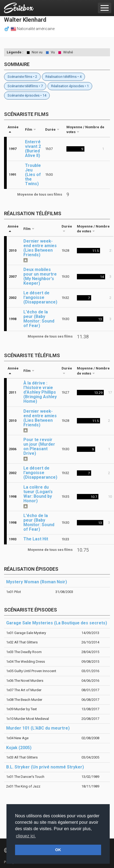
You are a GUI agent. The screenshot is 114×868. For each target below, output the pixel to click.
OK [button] (58, 850)
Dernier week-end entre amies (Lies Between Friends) (40, 248)
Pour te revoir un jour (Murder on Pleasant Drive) (39, 446)
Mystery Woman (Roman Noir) (37, 582)
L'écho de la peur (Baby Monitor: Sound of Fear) (39, 319)
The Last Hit (36, 539)
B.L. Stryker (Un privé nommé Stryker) (45, 767)
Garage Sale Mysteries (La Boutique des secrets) (57, 623)
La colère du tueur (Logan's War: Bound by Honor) (38, 494)
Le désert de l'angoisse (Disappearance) (40, 297)
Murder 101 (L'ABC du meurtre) (38, 728)
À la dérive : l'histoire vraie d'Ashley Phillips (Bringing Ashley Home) (40, 392)
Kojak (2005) (19, 748)
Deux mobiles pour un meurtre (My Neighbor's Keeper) (40, 276)
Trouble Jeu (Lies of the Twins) (33, 175)
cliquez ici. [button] (26, 836)
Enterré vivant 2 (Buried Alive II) (33, 149)
